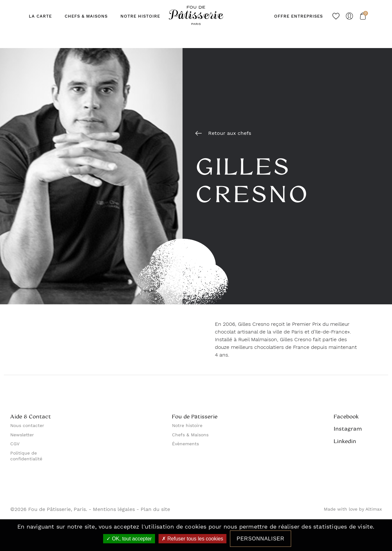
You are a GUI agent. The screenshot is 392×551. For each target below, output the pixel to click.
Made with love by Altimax (353, 509)
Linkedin (345, 441)
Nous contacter (27, 425)
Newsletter (22, 435)
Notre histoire (187, 425)
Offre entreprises (298, 16)
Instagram (348, 429)
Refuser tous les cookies (192, 539)
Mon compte (349, 16)
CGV (15, 444)
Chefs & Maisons (190, 435)
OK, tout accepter (129, 539)
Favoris (336, 16)
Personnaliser (261, 539)
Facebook (346, 416)
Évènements (185, 444)
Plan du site (155, 509)
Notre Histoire (140, 16)
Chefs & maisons (86, 16)
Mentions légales (114, 509)
